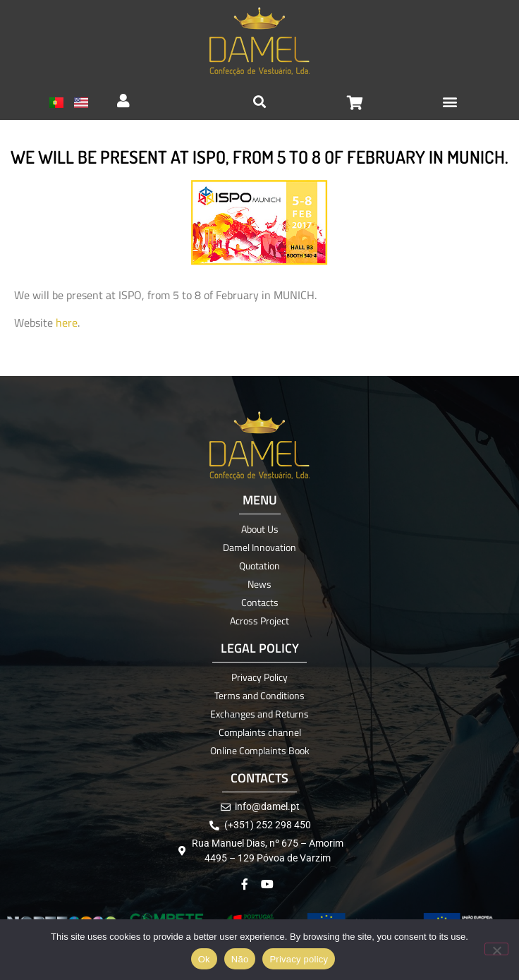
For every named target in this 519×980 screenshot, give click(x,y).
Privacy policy (299, 959)
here (67, 322)
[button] (450, 101)
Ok (204, 959)
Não (240, 959)
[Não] (496, 949)
